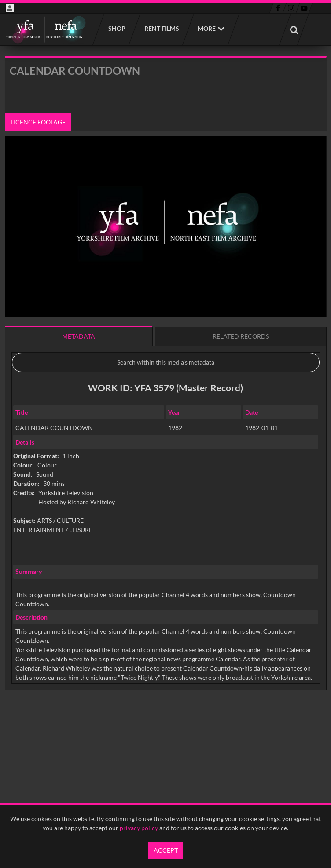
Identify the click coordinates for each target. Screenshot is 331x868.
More (207, 28)
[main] (166, 396)
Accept (166, 850)
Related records (241, 336)
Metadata (79, 336)
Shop (116, 28)
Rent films (161, 28)
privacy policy (139, 828)
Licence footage (38, 122)
